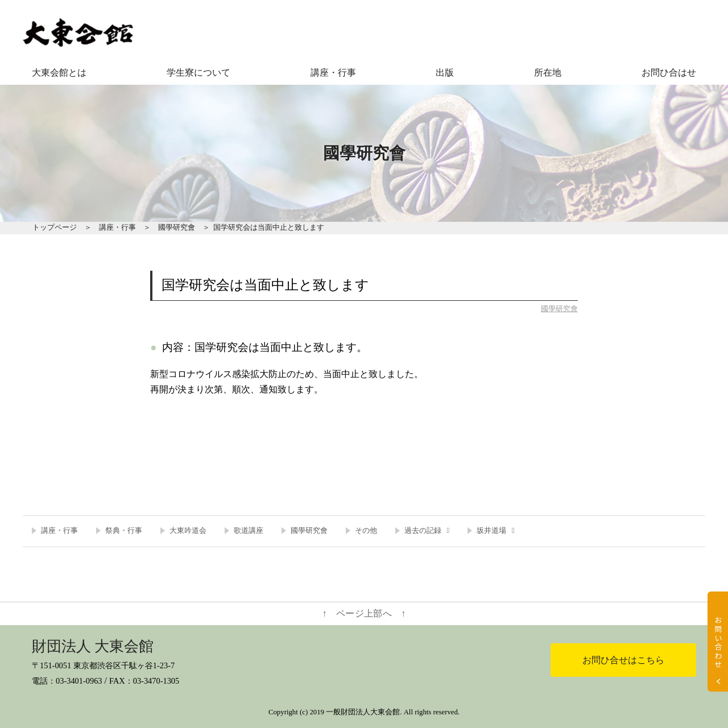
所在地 (548, 73)
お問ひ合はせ (669, 73)
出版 (445, 73)
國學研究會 (177, 227)
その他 (366, 531)
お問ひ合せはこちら (623, 660)
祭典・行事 (124, 531)
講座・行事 (333, 73)
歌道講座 (249, 531)
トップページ (55, 227)
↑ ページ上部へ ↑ (364, 613)
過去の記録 (423, 531)
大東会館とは (59, 73)
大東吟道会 (188, 531)
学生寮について (198, 73)
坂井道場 (491, 531)
